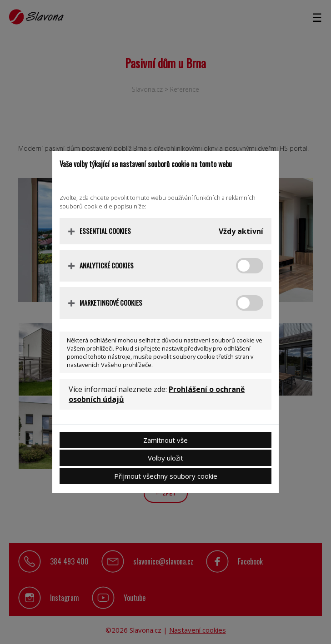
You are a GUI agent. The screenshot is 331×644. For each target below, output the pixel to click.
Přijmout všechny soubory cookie (166, 476)
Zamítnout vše (165, 440)
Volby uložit (165, 458)
